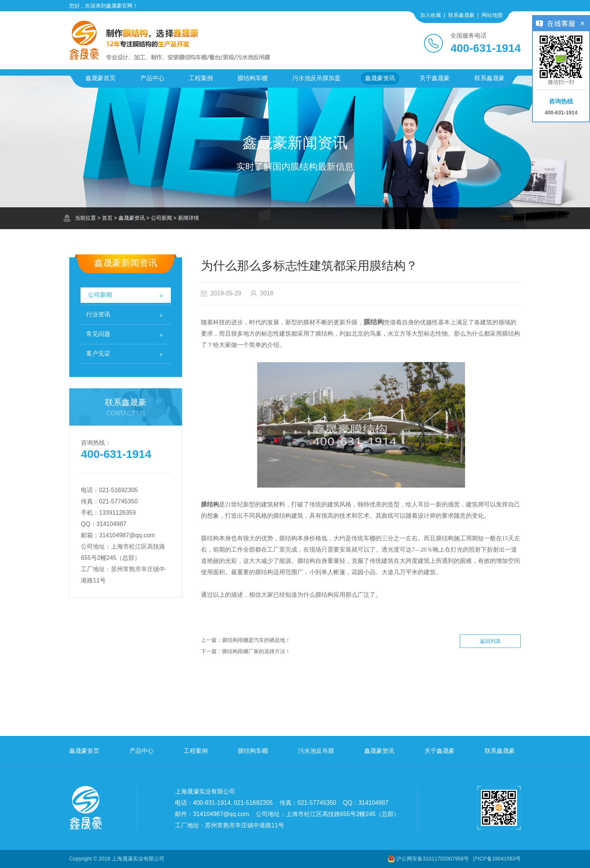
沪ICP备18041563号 (497, 859)
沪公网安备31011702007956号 (433, 859)
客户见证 (98, 353)
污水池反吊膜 (316, 751)
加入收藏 (430, 15)
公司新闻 (161, 218)
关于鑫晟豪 (435, 78)
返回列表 (490, 641)
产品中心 (152, 78)
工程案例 (201, 78)
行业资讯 (98, 314)
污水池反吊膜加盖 (316, 78)
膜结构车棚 (252, 78)
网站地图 (492, 15)
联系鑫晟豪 (461, 15)
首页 (107, 218)
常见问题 (98, 334)
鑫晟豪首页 (100, 78)
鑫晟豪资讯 (380, 78)
